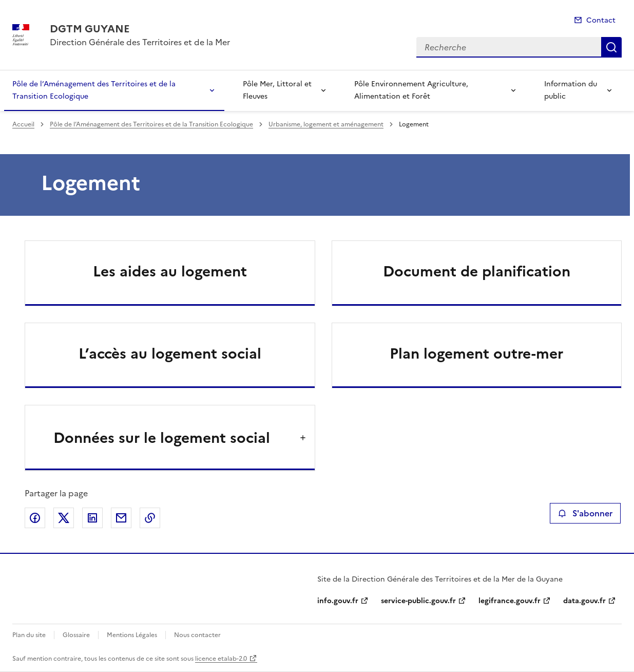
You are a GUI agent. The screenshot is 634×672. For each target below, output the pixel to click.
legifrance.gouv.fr (510, 601)
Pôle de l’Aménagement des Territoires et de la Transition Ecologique (94, 90)
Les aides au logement (170, 271)
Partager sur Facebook (35, 518)
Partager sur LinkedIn (92, 518)
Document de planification (477, 271)
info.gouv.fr (338, 601)
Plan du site (29, 635)
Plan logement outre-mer (476, 353)
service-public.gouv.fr (418, 601)
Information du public (571, 90)
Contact (601, 20)
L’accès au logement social (170, 353)
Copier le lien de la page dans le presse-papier (150, 518)
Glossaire (76, 635)
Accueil (23, 124)
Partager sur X (64, 518)
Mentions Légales (132, 635)
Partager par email (121, 518)
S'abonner (585, 513)
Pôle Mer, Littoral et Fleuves (277, 90)
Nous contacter (197, 635)
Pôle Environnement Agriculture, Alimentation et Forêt (411, 90)
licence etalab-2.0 (221, 659)
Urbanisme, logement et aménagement (326, 124)
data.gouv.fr (584, 601)
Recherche (611, 47)
